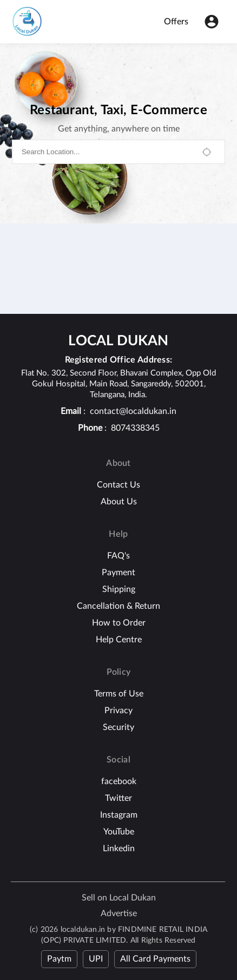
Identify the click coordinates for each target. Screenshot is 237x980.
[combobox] (106, 152)
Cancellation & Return (119, 606)
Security (119, 727)
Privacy (119, 711)
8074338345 (135, 428)
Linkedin (119, 849)
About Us (119, 502)
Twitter (119, 798)
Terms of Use (119, 694)
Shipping (119, 589)
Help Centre (119, 640)
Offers (176, 22)
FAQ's (119, 556)
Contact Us (119, 485)
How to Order (119, 623)
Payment (119, 573)
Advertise (119, 913)
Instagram (119, 815)
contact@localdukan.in (133, 411)
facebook (119, 781)
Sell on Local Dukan (119, 898)
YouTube (119, 832)
